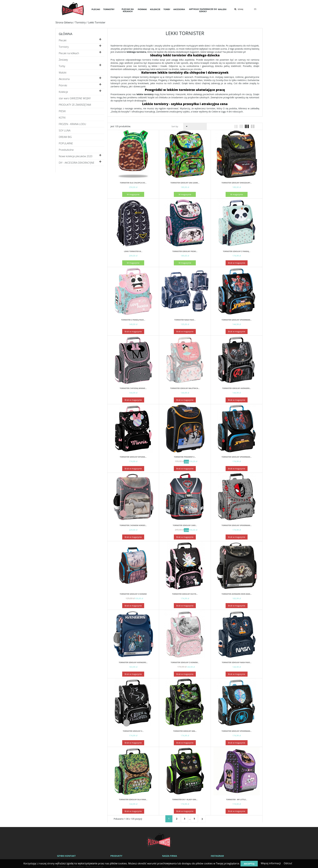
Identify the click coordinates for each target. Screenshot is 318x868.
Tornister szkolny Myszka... (133, 457)
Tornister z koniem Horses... (133, 525)
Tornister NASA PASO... (185, 320)
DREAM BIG (65, 137)
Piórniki (63, 85)
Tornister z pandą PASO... (133, 320)
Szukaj (241, 9)
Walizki (63, 73)
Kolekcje (63, 92)
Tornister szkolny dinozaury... (237, 183)
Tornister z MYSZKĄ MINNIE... (133, 388)
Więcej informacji (271, 863)
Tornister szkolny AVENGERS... (237, 388)
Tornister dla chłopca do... (133, 183)
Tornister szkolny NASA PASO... (237, 662)
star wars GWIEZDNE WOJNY (75, 98)
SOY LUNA (65, 131)
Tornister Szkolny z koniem (133, 594)
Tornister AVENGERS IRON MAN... (237, 594)
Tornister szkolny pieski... (185, 251)
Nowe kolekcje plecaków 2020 (76, 156)
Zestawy (63, 60)
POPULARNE (66, 143)
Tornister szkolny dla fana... (133, 799)
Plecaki (63, 40)
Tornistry (64, 47)
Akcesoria (64, 79)
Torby (62, 66)
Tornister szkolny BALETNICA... (185, 388)
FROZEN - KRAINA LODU (72, 124)
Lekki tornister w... (133, 251)
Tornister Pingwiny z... (185, 457)
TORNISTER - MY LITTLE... (237, 799)
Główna (66, 34)
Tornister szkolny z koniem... (185, 662)
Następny (202, 819)
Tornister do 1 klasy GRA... (185, 799)
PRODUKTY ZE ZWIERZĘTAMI (75, 105)
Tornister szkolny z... (133, 731)
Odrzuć (288, 863)
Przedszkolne (66, 150)
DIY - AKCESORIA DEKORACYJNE (77, 163)
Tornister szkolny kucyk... (185, 594)
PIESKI (62, 111)
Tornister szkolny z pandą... (237, 251)
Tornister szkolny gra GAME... (185, 183)
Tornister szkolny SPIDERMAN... (237, 320)
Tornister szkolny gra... (185, 731)
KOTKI (62, 118)
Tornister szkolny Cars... (185, 525)
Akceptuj (249, 864)
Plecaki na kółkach (69, 53)
